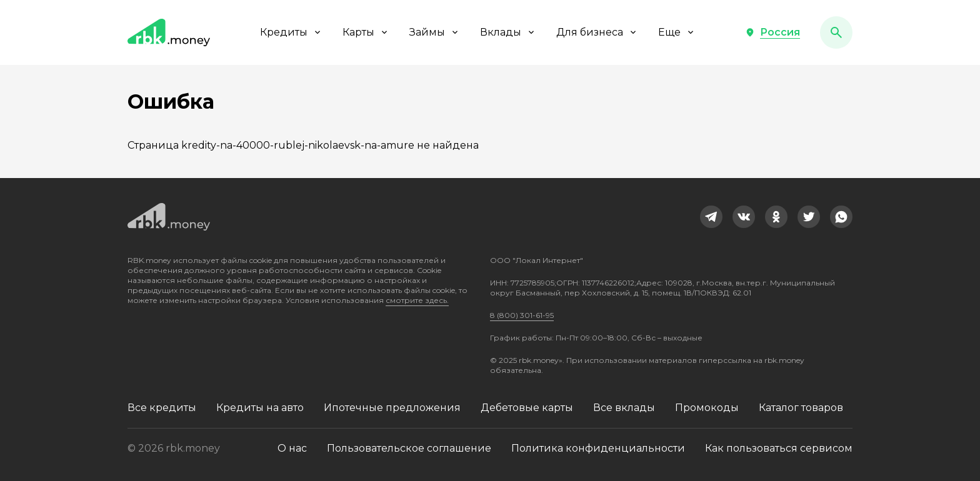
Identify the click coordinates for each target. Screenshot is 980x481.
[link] (711, 217)
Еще (677, 32)
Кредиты (291, 32)
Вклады (508, 32)
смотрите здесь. (417, 300)
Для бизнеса (597, 32)
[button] (772, 32)
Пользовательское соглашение (409, 448)
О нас (292, 448)
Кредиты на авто (260, 408)
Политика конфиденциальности (598, 448)
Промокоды (707, 408)
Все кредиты (162, 408)
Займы (435, 32)
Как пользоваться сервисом (779, 448)
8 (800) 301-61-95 (522, 315)
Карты (366, 32)
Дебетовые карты (527, 408)
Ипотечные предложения (392, 408)
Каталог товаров (801, 408)
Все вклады (624, 408)
